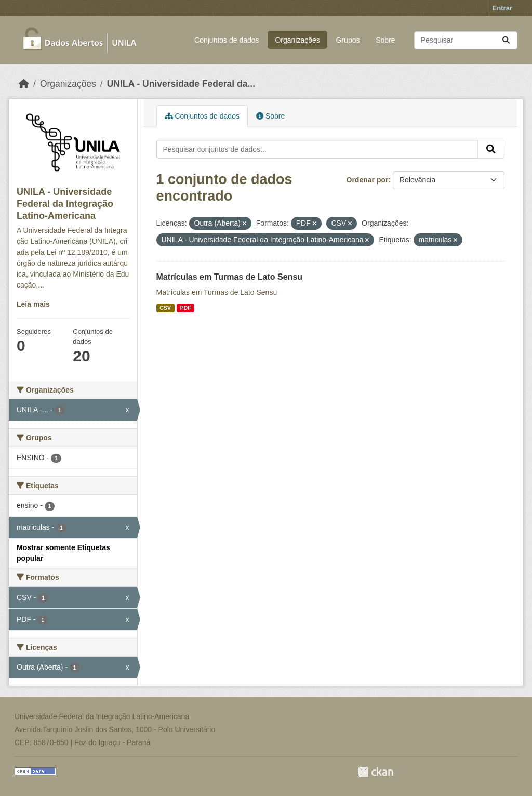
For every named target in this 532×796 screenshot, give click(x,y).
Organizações (297, 40)
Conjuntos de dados (227, 40)
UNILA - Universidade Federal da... (181, 84)
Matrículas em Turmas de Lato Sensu (230, 277)
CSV (165, 308)
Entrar (502, 8)
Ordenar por (368, 180)
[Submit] (506, 40)
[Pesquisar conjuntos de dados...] (466, 40)
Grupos (348, 40)
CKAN (376, 772)
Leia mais (33, 304)
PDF (185, 308)
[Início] (24, 84)
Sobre (385, 40)
